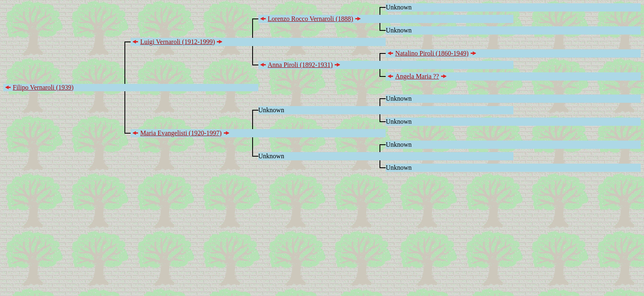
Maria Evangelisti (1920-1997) (181, 133)
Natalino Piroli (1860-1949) (432, 53)
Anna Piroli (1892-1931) (300, 65)
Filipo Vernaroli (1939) (43, 87)
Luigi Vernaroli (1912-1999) (177, 42)
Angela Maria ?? (417, 76)
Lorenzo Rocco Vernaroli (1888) (310, 19)
